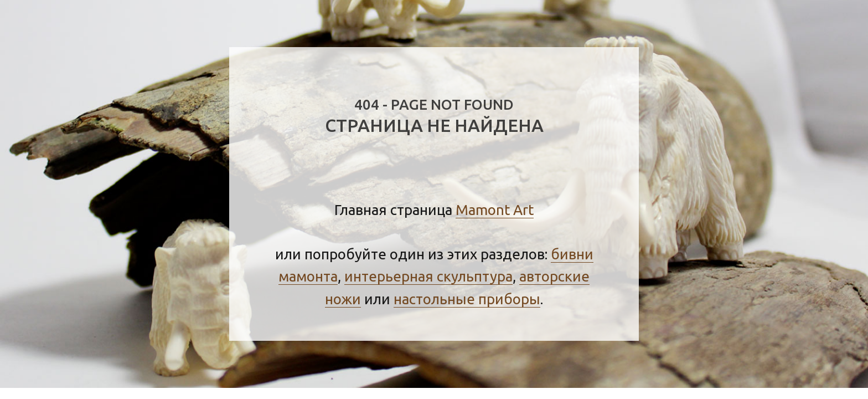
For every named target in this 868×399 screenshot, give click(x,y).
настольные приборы (467, 299)
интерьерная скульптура (428, 276)
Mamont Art (495, 210)
